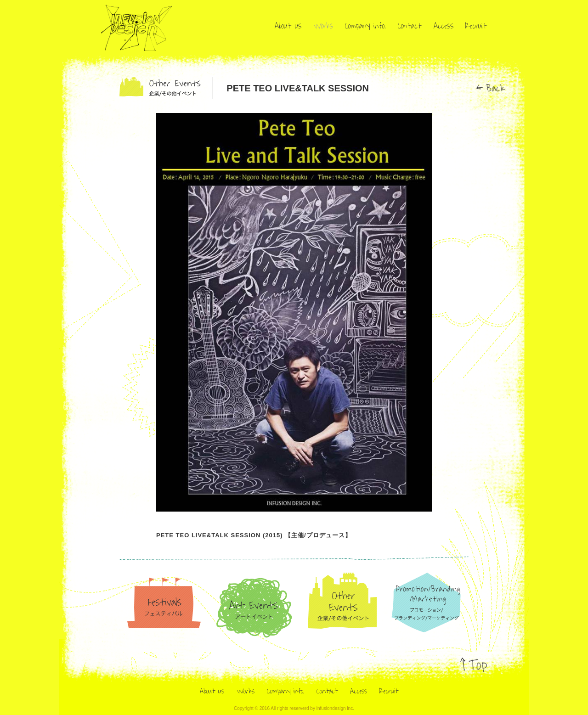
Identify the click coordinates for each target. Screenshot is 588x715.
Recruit (476, 26)
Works (323, 26)
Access (444, 26)
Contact (410, 26)
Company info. (365, 26)
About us (288, 26)
